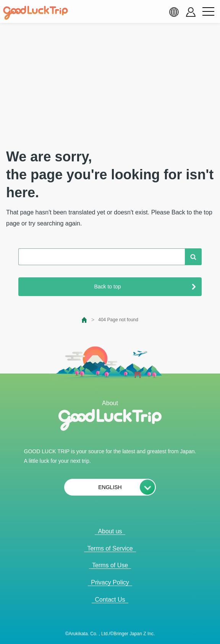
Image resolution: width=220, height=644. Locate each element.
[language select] (174, 12)
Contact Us (110, 600)
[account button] (191, 12)
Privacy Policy (110, 582)
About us (110, 531)
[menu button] (208, 12)
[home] (36, 13)
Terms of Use (110, 565)
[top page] (85, 320)
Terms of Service (110, 548)
